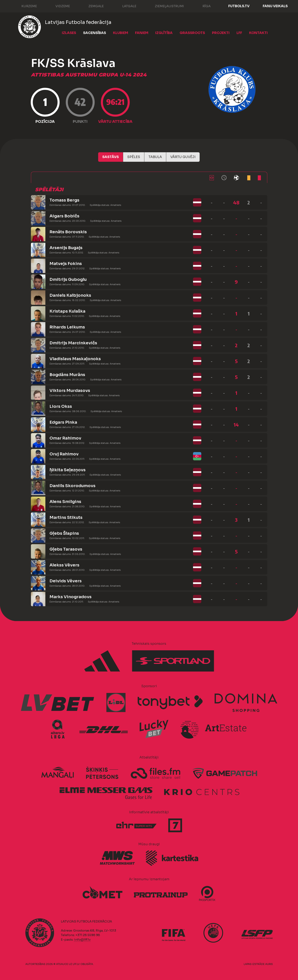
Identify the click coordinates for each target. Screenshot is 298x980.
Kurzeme (25, 6)
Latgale (125, 6)
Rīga (202, 6)
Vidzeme (59, 6)
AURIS (269, 964)
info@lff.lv (82, 940)
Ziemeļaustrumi (165, 6)
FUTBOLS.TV (239, 6)
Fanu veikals (275, 6)
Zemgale (92, 6)
